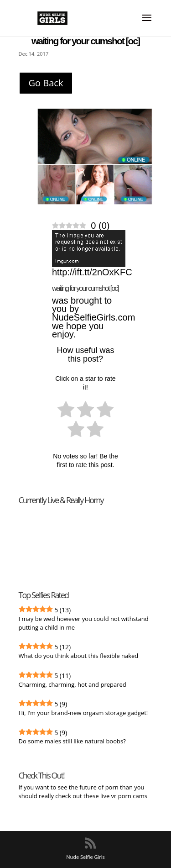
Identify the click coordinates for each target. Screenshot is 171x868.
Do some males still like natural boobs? (72, 741)
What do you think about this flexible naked (79, 656)
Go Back (46, 83)
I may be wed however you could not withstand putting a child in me (84, 623)
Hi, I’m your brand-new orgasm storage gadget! (83, 713)
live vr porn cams (124, 796)
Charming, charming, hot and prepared (73, 684)
